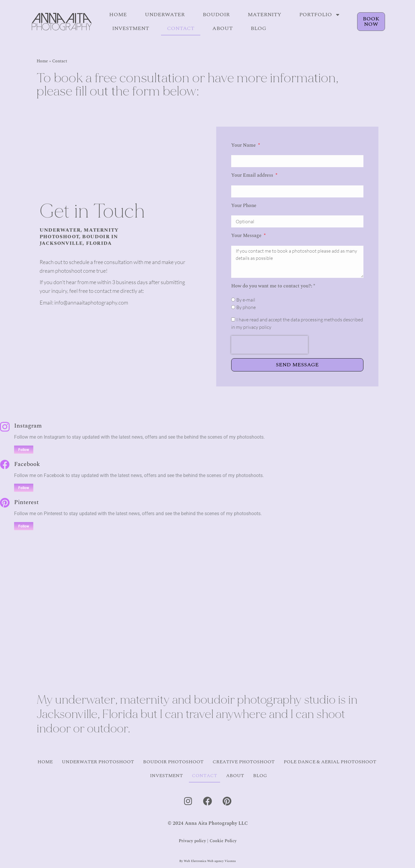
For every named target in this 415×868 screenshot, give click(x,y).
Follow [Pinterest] (24, 526)
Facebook (27, 464)
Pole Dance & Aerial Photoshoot (330, 762)
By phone (246, 307)
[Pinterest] (5, 503)
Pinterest (26, 502)
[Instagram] (5, 427)
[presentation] (270, 345)
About (222, 28)
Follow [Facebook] (24, 488)
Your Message (247, 236)
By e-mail (246, 300)
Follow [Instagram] (24, 450)
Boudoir (216, 15)
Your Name (244, 145)
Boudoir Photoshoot (173, 762)
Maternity (264, 15)
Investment (131, 28)
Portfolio (320, 15)
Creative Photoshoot (244, 762)
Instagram (28, 426)
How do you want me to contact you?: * (273, 286)
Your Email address (253, 175)
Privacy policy (192, 841)
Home (118, 15)
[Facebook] (5, 464)
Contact (181, 28)
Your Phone (244, 206)
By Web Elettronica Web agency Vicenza (207, 861)
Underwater (165, 15)
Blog (258, 28)
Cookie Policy (223, 841)
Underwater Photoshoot (98, 762)
